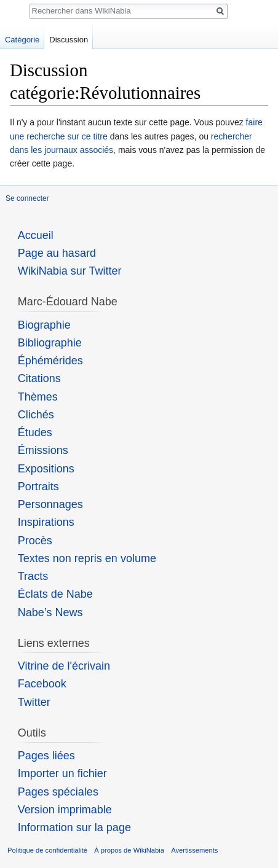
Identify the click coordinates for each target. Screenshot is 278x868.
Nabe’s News (50, 612)
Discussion (69, 40)
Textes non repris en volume (87, 558)
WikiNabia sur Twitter (70, 271)
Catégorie (22, 40)
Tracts (33, 576)
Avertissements (194, 850)
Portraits (38, 487)
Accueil (36, 235)
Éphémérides (50, 361)
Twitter (34, 702)
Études (35, 432)
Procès (35, 541)
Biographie (44, 325)
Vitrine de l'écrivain (64, 666)
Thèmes (38, 397)
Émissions (43, 450)
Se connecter (27, 198)
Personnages (50, 504)
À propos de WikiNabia (129, 850)
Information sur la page (74, 827)
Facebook (42, 684)
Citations (39, 378)
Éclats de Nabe (55, 594)
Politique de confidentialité (47, 850)
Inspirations (46, 522)
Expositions (46, 469)
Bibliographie (50, 343)
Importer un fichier (62, 773)
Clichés (36, 415)
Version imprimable (65, 810)
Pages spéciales (58, 792)
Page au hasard (57, 253)
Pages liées (46, 756)
